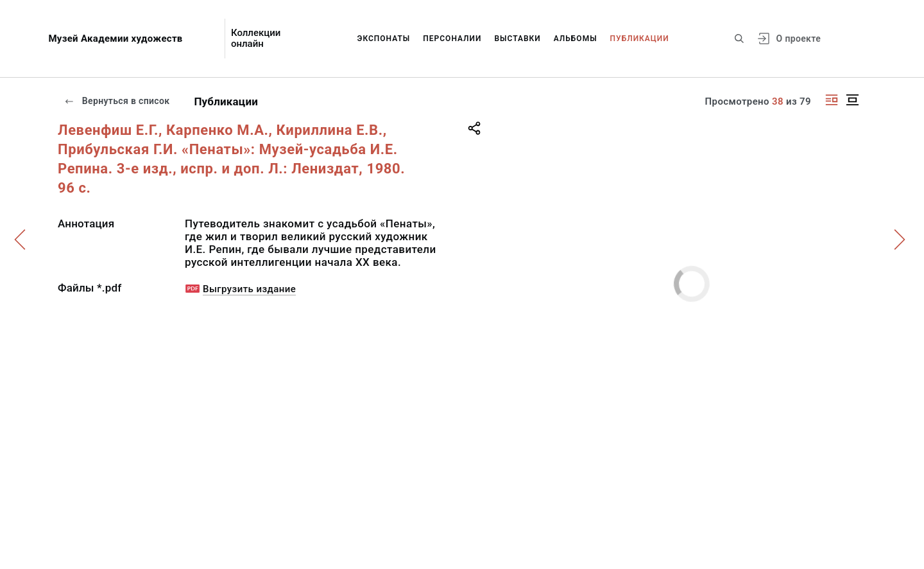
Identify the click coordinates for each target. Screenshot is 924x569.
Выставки (517, 39)
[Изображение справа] (832, 100)
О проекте (799, 39)
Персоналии (452, 39)
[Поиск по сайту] (739, 39)
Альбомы (576, 39)
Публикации (640, 39)
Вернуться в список (117, 101)
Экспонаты (384, 39)
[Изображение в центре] (852, 100)
